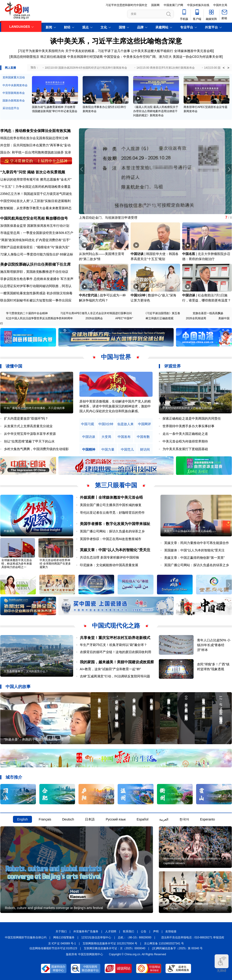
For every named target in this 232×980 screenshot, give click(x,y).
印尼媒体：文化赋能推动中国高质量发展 (109, 565)
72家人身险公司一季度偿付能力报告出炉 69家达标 (37, 254)
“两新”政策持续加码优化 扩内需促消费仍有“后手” (35, 240)
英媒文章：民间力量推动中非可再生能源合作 (197, 543)
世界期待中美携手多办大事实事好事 (188, 426)
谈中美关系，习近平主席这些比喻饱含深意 (116, 41)
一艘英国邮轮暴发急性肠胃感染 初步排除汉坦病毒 (36, 293)
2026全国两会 (94, 318)
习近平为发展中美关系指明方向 (42, 51)
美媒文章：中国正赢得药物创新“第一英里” (194, 558)
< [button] (224, 68)
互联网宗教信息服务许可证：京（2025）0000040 (114, 948)
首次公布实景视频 (50, 172)
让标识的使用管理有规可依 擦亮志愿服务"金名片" (36, 179)
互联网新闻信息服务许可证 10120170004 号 (110, 943)
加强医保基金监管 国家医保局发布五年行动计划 (35, 226)
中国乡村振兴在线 (198, 5)
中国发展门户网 (173, 5)
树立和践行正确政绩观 (160, 318)
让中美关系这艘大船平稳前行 (152, 51)
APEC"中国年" (124, 318)
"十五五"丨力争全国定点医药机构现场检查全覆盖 (35, 187)
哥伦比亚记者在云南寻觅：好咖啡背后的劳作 (112, 513)
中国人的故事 (18, 687)
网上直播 (10, 68)
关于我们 (61, 931)
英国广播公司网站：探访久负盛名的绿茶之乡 (112, 531)
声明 (156, 931)
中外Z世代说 (88, 295)
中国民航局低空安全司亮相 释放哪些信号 (34, 218)
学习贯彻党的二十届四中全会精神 (27, 313)
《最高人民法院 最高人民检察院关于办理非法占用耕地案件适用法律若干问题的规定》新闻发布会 (156, 111)
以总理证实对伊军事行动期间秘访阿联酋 (29, 286)
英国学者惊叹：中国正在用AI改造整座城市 (111, 539)
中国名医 (189, 254)
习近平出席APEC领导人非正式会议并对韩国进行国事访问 (96, 313)
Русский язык (116, 819)
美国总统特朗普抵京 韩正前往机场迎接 (38, 57)
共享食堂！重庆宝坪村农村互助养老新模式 (115, 638)
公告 (144, 931)
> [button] (228, 68)
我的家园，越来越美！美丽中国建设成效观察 (117, 662)
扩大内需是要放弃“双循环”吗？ (26, 418)
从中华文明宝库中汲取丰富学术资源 (30, 434)
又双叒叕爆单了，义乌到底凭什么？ (26, 671)
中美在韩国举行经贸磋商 (85, 57)
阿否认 (67, 286)
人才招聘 (111, 931)
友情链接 (171, 931)
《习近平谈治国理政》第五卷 (162, 313)
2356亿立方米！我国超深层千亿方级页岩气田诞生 (36, 194)
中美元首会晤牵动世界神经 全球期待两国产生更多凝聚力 (55, 564)
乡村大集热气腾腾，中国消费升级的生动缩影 (36, 449)
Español (143, 819)
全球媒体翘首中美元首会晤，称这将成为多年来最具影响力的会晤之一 (17, 564)
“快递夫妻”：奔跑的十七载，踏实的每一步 (34, 739)
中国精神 (89, 450)
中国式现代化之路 (116, 626)
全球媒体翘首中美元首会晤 (194, 51)
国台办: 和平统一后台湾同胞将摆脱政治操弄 (32, 152)
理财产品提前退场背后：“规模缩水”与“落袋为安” (35, 247)
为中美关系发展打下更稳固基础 (185, 449)
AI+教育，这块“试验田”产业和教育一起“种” (110, 669)
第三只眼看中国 (116, 485)
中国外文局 (220, 5)
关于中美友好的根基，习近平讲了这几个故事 (98, 51)
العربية (164, 819)
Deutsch (68, 819)
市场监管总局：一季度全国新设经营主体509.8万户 (37, 233)
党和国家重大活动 (14, 77)
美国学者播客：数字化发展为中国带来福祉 (115, 524)
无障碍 (222, 963)
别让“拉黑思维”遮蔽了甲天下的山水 (29, 441)
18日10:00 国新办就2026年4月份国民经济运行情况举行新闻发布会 (86, 68)
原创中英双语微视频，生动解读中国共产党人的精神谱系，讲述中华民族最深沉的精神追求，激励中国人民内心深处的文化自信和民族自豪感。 (115, 406)
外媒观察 (9, 531)
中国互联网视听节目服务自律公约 (26, 937)
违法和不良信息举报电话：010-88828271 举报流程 (193, 937)
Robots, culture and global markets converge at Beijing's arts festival (54, 908)
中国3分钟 (138, 295)
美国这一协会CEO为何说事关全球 (197, 57)
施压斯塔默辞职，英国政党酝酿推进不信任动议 (34, 272)
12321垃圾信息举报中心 (96, 937)
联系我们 (129, 931)
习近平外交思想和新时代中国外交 (126, 5)
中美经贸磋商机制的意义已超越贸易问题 (187, 408)
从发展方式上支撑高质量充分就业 (28, 426)
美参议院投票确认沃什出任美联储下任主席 (35, 264)
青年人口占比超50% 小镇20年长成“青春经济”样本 (214, 645)
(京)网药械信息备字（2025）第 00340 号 (177, 948)
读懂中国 (14, 366)
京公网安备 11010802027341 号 (164, 943)
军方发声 (67, 279)
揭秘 (31, 172)
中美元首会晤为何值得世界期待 (185, 441)
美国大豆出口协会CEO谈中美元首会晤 (188, 531)
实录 (68, 152)
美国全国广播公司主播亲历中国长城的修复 (111, 505)
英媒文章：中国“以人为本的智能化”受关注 (115, 550)
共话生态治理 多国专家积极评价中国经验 (110, 557)
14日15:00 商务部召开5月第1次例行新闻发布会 (166, 68)
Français (45, 819)
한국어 (184, 819)
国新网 (155, 5)
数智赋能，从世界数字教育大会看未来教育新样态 (36, 208)
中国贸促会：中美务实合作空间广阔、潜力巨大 (138, 57)
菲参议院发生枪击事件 (16, 279)
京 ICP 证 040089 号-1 (62, 943)
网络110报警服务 (64, 937)
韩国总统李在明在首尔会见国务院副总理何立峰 (34, 138)
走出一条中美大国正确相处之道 (185, 434)
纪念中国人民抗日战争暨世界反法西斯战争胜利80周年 (39, 318)
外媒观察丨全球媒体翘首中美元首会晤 (111, 497)
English (22, 819)
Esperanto (207, 819)
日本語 (90, 819)
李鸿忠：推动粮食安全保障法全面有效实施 (35, 131)
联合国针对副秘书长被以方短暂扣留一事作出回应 (36, 300)
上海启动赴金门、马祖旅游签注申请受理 (108, 218)
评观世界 (172, 366)
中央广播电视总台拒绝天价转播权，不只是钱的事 (34, 408)
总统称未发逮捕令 (47, 279)
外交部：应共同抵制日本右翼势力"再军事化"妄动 (35, 145)
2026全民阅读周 (196, 318)
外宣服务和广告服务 (86, 931)
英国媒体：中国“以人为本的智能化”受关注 (194, 550)
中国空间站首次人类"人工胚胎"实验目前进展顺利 (35, 201)
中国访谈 (137, 254)
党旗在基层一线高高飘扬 (208, 313)
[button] (229, 169)
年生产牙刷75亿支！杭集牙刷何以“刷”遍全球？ (114, 645)
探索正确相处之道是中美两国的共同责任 (192, 418)
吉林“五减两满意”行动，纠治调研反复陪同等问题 (115, 676)
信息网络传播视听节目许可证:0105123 (53, 948)
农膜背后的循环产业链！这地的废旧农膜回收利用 (116, 652)
